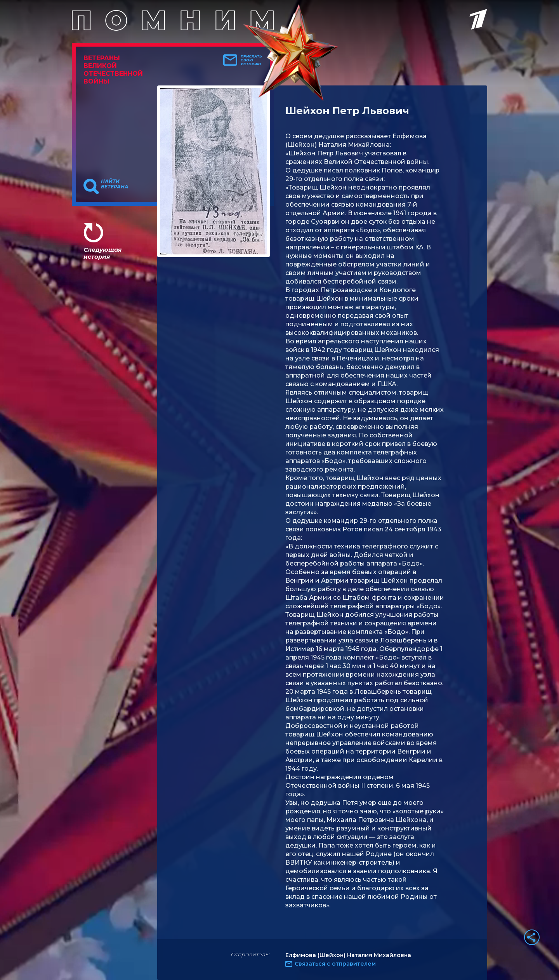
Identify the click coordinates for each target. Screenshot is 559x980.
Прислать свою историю (251, 60)
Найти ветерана (115, 184)
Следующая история (102, 253)
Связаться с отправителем (335, 964)
